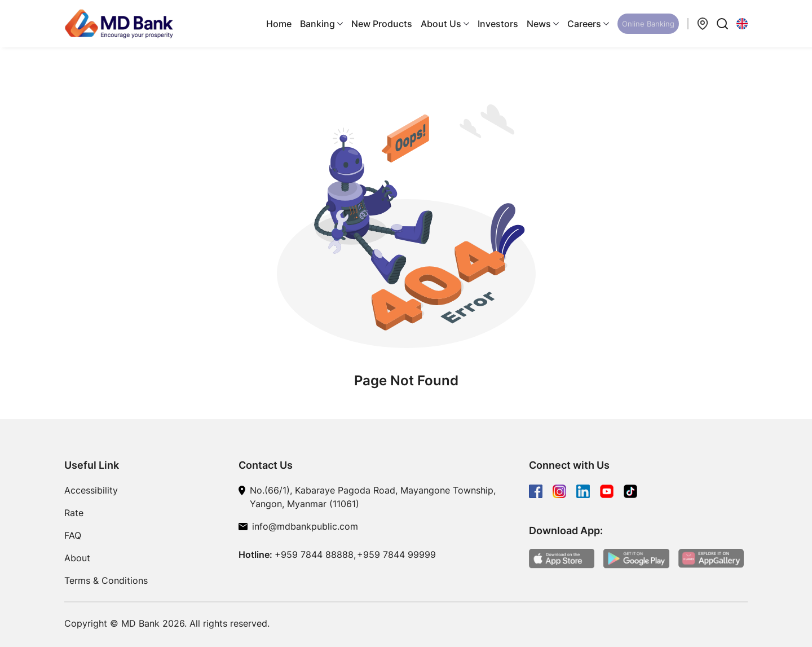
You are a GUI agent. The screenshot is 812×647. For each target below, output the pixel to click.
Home (279, 24)
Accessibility (91, 490)
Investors (498, 24)
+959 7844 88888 (314, 554)
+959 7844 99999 (396, 554)
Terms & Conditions (106, 580)
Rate (74, 513)
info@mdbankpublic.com (305, 526)
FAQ (73, 535)
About (77, 558)
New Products (382, 24)
